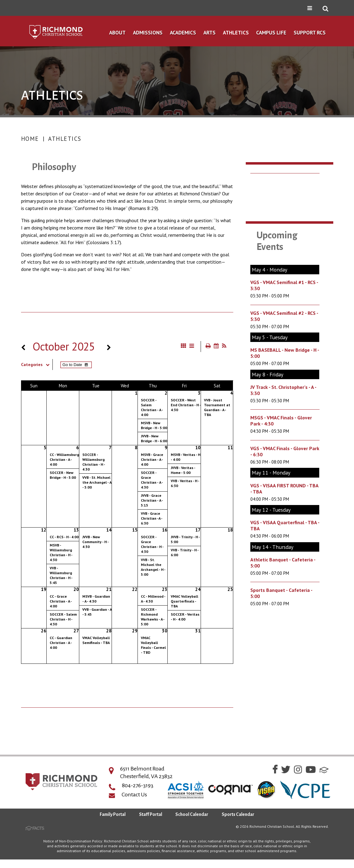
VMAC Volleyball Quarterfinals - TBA (184, 601)
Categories (37, 365)
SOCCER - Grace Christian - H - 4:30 (152, 544)
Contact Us (134, 803)
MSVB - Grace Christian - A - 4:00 (152, 459)
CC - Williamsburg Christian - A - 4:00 (64, 459)
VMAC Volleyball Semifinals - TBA (96, 640)
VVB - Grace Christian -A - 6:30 (152, 518)
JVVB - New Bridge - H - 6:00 (154, 438)
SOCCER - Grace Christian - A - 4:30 (152, 480)
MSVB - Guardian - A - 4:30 (96, 599)
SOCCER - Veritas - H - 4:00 (185, 617)
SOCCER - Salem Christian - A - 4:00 (152, 407)
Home (30, 139)
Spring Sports (275, 263)
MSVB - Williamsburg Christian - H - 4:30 (61, 552)
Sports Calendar (279, 216)
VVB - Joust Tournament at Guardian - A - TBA (217, 407)
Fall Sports (272, 231)
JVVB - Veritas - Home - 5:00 (183, 470)
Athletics (65, 139)
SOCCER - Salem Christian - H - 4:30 (63, 619)
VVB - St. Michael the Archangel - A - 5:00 (97, 482)
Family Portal (113, 823)
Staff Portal (151, 823)
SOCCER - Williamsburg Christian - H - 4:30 (94, 462)
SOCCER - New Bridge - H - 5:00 (63, 475)
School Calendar (192, 823)
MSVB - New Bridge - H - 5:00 (154, 425)
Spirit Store (272, 277)
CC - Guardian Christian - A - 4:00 (61, 643)
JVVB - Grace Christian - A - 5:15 (152, 500)
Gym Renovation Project (289, 200)
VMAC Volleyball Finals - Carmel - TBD (153, 645)
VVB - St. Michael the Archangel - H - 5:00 (153, 567)
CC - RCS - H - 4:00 (64, 537)
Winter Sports (276, 247)
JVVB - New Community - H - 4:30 (95, 542)
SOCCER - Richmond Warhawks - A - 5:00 (153, 617)
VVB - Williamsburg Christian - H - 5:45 (61, 575)
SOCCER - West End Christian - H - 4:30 (186, 405)
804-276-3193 (138, 794)
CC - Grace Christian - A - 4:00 (61, 601)
